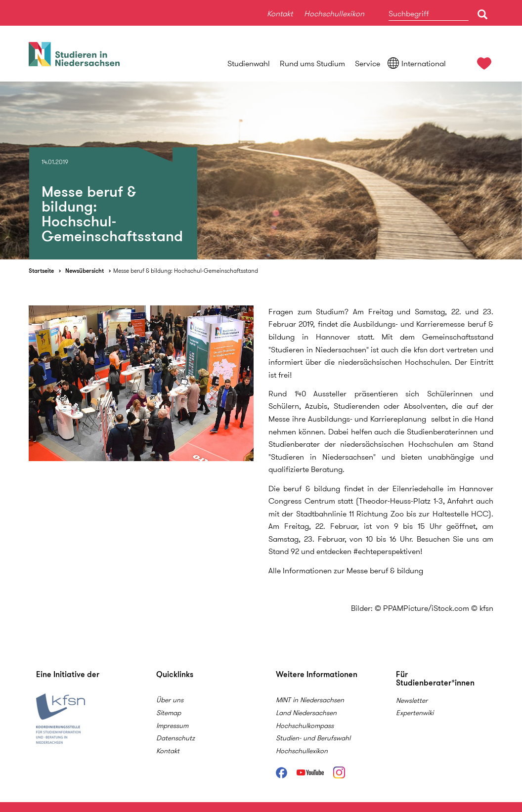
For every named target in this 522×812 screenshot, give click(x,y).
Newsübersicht (85, 271)
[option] (261, 171)
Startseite (41, 271)
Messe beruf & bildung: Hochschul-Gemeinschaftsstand (186, 271)
